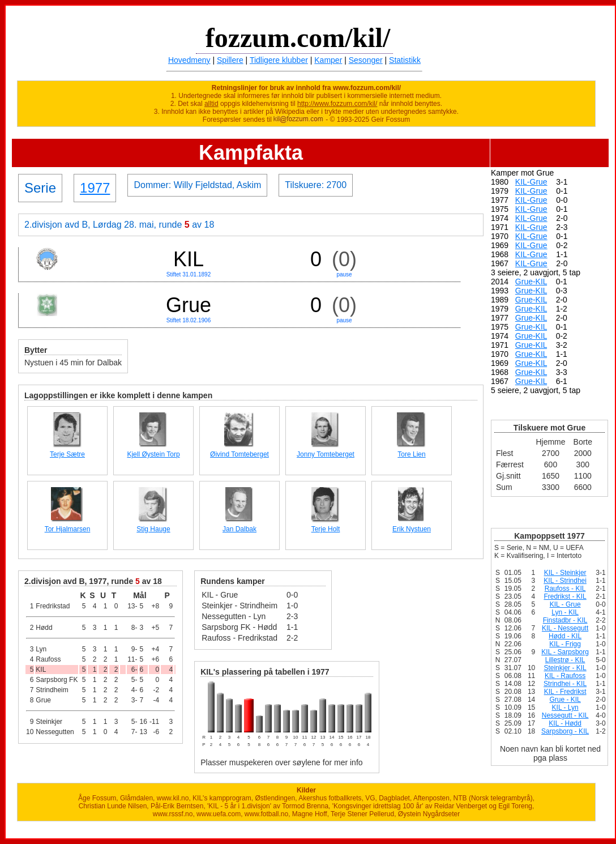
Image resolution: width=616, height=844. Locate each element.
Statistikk (405, 60)
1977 (95, 188)
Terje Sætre (67, 454)
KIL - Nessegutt (565, 628)
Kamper (328, 60)
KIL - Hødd (565, 723)
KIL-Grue (531, 182)
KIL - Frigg (565, 644)
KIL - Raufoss (565, 676)
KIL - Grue (565, 604)
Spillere (230, 60)
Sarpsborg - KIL (565, 731)
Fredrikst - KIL (565, 596)
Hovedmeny (189, 60)
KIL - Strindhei (565, 581)
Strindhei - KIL (565, 684)
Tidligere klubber (279, 60)
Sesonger (366, 60)
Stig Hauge (153, 529)
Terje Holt (326, 529)
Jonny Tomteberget (326, 454)
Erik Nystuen (412, 529)
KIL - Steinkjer (565, 573)
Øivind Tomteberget (239, 454)
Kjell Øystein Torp (153, 454)
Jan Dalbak (239, 529)
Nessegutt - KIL (565, 715)
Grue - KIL (565, 700)
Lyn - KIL (565, 612)
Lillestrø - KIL (565, 660)
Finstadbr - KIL (565, 620)
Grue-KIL (531, 282)
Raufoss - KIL (565, 589)
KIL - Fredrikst (565, 692)
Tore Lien (411, 454)
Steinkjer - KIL (565, 668)
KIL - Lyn (565, 707)
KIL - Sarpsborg (565, 652)
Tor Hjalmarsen (68, 529)
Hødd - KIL (565, 636)
